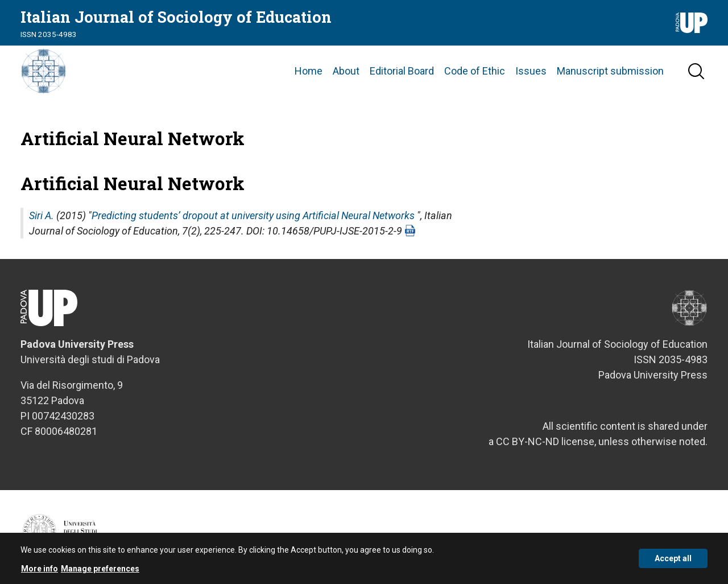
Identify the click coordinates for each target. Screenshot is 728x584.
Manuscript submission (610, 71)
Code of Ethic (475, 71)
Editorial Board (402, 71)
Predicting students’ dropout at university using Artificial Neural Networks (253, 215)
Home (309, 71)
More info (40, 573)
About (346, 71)
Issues (531, 71)
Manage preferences (100, 573)
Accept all (673, 563)
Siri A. (42, 215)
